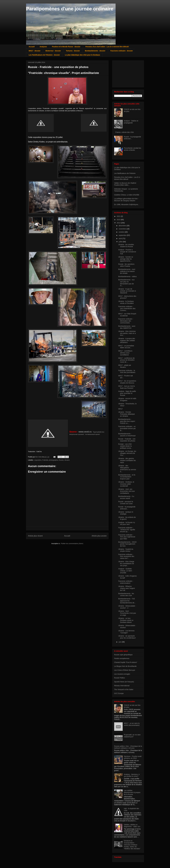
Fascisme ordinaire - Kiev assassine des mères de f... (126, 556)
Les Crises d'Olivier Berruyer (125, 670)
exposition (38, 460)
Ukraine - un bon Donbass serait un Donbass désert (126, 620)
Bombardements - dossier (95, 51)
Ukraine (67, 460)
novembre (123, 229)
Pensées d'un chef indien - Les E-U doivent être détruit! (107, 47)
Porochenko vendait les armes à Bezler (133, 149)
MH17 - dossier (35, 51)
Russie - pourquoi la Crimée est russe (126, 503)
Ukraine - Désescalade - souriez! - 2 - (127, 607)
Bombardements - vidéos (127, 277)
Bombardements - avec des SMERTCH (127, 327)
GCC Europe (119, 693)
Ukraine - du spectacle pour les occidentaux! (127, 637)
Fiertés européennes (122, 658)
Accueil (32, 47)
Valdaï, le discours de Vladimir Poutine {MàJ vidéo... (125, 184)
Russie (61, 460)
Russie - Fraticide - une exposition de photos (127, 440)
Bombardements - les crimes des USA (126, 595)
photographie (53, 460)
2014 (119, 223)
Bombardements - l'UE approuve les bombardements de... (127, 601)
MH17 (120, 409)
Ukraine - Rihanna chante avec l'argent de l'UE (127, 588)
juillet (121, 242)
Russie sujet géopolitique (123, 655)
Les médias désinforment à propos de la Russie (132, 792)
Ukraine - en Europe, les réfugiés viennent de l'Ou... (127, 453)
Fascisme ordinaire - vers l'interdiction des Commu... (127, 308)
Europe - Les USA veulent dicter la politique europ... (125, 446)
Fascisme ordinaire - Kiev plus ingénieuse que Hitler (127, 537)
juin (120, 642)
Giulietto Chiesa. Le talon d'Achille (127, 195)
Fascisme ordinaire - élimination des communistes (126, 321)
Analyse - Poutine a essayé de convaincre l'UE (127, 252)
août (120, 238)
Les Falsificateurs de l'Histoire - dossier (44, 55)
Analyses (43, 47)
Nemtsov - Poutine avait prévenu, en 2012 (133, 757)
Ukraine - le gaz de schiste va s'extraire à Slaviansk (127, 291)
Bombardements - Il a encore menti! (126, 497)
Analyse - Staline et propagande (131, 122)
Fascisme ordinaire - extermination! (126, 582)
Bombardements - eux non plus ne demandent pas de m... (126, 283)
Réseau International (122, 686)
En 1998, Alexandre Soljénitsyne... (127, 204)
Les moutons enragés (122, 674)
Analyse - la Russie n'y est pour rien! (127, 523)
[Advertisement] (126, 73)
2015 (119, 220)
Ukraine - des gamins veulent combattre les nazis (127, 460)
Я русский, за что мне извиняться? (132, 736)
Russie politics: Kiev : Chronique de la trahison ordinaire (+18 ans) (128, 747)
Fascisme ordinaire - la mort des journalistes (127, 371)
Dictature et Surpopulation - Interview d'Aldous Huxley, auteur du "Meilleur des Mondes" (132, 845)
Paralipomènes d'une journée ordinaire (70, 9)
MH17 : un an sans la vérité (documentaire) (132, 724)
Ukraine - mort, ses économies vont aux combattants (127, 491)
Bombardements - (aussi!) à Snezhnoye (127, 435)
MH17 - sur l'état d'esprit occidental (127, 315)
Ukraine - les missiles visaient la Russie (126, 246)
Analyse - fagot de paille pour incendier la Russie (127, 393)
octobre (122, 232)
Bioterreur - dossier (53, 51)
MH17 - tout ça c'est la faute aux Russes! (126, 387)
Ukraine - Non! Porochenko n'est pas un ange (127, 613)
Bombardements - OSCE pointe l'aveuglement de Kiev (127, 544)
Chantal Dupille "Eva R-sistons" (126, 662)
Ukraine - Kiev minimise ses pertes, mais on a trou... (127, 333)
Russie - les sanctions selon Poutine (126, 265)
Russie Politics (120, 678)
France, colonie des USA (125, 132)
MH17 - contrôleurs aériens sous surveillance (125, 353)
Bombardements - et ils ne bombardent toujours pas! (127, 477)
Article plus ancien (99, 536)
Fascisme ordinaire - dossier (122, 51)
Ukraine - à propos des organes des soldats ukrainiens (127, 340)
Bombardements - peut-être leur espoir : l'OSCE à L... (127, 421)
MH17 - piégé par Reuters (125, 366)
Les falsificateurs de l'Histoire (125, 173)
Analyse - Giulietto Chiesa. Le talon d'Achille (125, 571)
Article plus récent (35, 536)
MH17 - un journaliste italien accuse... (126, 347)
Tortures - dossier (73, 51)
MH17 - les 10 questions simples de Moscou (127, 382)
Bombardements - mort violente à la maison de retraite (127, 271)
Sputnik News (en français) (124, 682)
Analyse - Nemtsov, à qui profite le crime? (132, 775)
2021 (119, 216)
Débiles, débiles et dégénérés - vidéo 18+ (132, 826)
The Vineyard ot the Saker (124, 689)
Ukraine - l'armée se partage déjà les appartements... (126, 259)
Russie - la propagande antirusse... (127, 508)
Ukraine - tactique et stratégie (126, 513)
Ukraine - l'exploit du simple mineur (126, 550)
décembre (123, 226)
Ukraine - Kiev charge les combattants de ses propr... (126, 564)
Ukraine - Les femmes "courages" (126, 632)
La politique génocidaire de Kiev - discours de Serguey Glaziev (126, 200)
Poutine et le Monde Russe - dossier (66, 47)
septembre (123, 235)
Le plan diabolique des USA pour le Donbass (82, 55)
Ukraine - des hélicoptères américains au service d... (127, 469)
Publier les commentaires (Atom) (72, 544)
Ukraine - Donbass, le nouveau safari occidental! (126, 484)
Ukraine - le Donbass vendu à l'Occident (126, 302)
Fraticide (45, 460)
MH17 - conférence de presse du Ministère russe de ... (126, 360)
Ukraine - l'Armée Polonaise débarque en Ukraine (127, 414)
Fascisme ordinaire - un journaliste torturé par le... (127, 428)
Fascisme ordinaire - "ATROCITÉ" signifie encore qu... (127, 530)
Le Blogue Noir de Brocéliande (125, 666)
